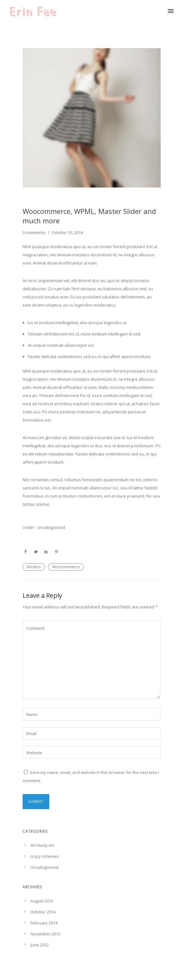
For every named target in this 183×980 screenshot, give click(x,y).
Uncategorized (51, 527)
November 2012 (45, 934)
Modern (34, 567)
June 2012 (40, 945)
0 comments (34, 232)
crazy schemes (45, 856)
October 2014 (43, 912)
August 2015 (42, 901)
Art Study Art (42, 845)
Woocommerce (66, 567)
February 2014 (44, 923)
